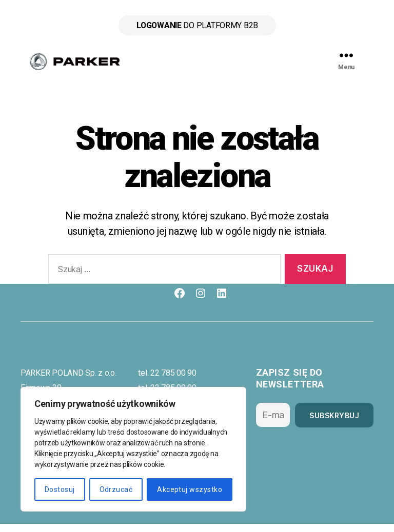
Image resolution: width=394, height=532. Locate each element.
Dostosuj (60, 489)
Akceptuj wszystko (190, 489)
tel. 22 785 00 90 (167, 381)
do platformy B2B (197, 25)
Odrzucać (116, 489)
